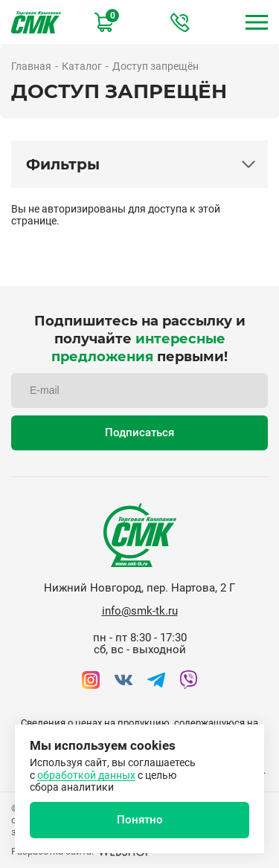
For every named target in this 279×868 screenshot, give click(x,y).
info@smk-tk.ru (140, 611)
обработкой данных (86, 775)
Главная (31, 66)
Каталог (82, 66)
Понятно (140, 820)
